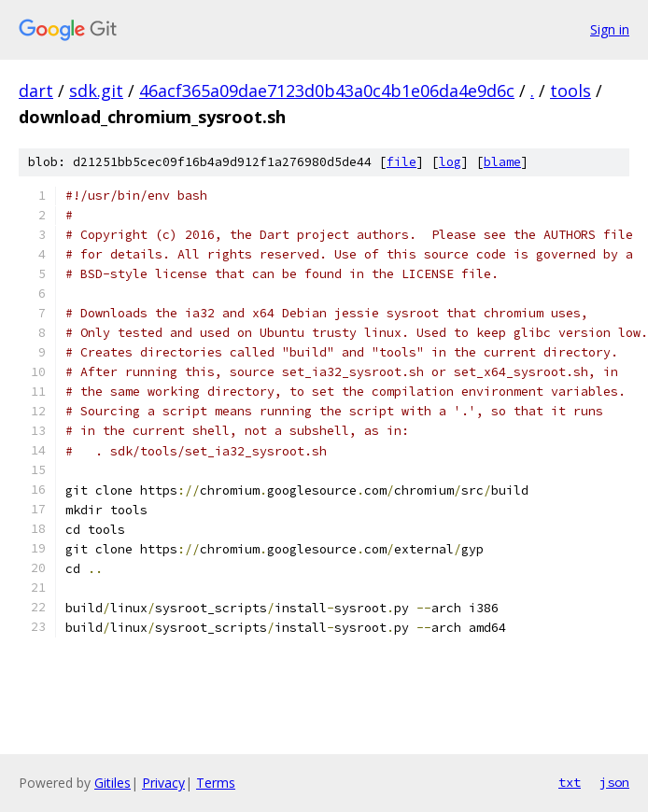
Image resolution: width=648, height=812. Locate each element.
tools (571, 91)
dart (36, 91)
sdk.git (96, 91)
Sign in (610, 29)
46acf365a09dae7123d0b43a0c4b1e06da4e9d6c (327, 91)
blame (502, 162)
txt (570, 782)
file (401, 162)
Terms (216, 783)
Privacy (163, 783)
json (614, 782)
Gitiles (113, 783)
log (450, 162)
